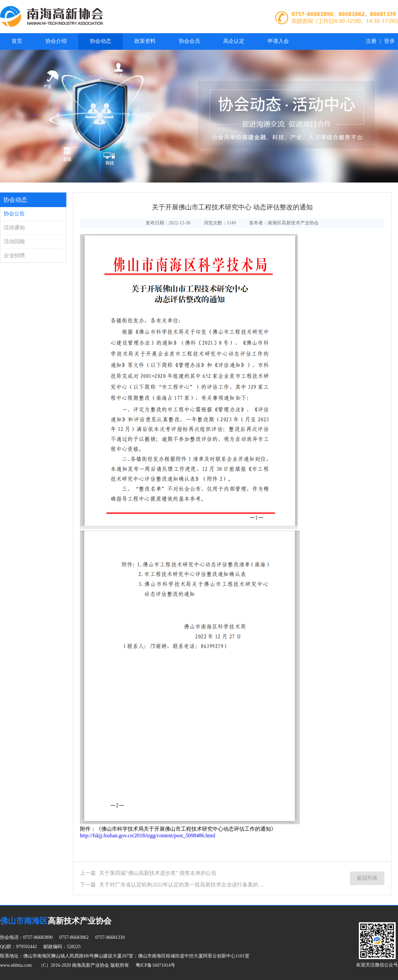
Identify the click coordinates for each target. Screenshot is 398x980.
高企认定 (234, 41)
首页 (17, 41)
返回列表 (367, 878)
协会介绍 (56, 41)
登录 (389, 41)
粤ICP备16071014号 (156, 965)
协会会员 (189, 41)
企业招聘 (14, 255)
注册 (371, 41)
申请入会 (278, 41)
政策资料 (145, 41)
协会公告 (14, 214)
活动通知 (14, 227)
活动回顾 (14, 241)
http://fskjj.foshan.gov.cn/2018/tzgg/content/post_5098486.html (148, 835)
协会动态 (100, 41)
